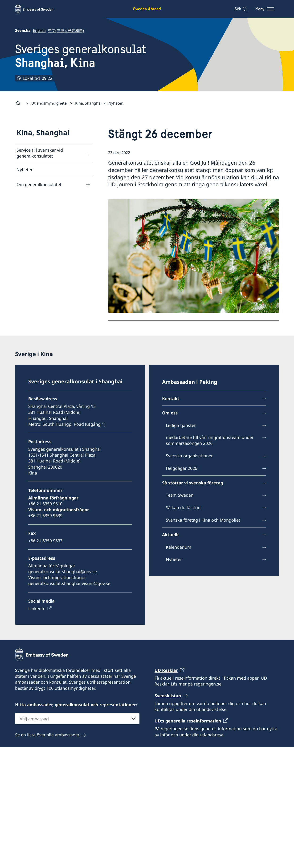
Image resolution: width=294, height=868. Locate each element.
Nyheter (116, 103)
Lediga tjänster (181, 425)
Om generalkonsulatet (39, 184)
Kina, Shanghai (88, 103)
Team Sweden (180, 495)
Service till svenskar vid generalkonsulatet (40, 153)
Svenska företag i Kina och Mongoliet (203, 520)
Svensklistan (168, 696)
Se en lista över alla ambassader (47, 735)
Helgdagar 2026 (182, 468)
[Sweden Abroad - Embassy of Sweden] (39, 9)
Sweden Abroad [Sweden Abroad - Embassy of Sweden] (147, 9)
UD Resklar (166, 670)
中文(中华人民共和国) (66, 30)
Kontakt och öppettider (40, 199)
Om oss (170, 413)
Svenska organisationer (189, 456)
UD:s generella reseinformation (188, 721)
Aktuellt (171, 535)
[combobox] (77, 719)
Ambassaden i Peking (190, 382)
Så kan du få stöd (183, 507)
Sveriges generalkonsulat (81, 56)
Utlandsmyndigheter (50, 103)
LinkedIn (37, 608)
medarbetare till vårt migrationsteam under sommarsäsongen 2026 (210, 440)
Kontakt (171, 398)
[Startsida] (20, 103)
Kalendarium (179, 547)
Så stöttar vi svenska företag (45, 214)
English (39, 30)
